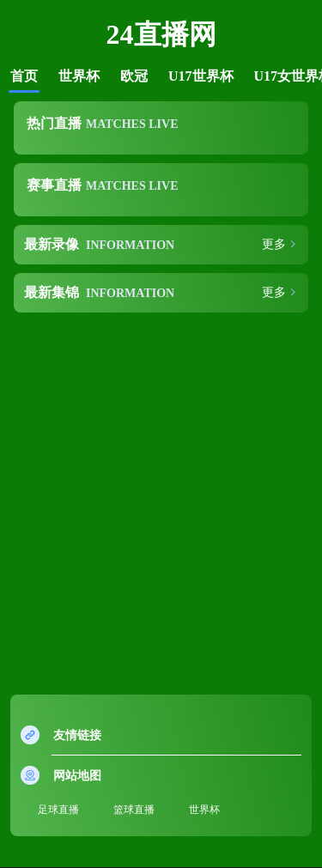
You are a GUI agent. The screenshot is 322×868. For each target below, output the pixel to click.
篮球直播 (134, 810)
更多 (274, 245)
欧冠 (134, 76)
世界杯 (79, 76)
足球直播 (58, 810)
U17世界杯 (201, 76)
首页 (24, 76)
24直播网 (161, 34)
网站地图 (77, 776)
